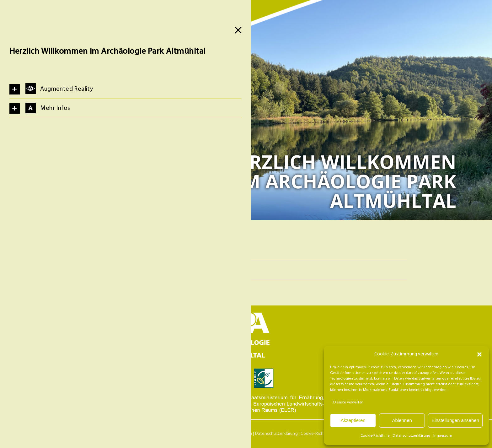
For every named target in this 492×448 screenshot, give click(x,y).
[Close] (238, 30)
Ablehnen (402, 420)
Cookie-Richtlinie (375, 436)
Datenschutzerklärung (411, 436)
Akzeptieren (353, 420)
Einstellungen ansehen (455, 420)
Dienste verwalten (348, 402)
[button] (479, 354)
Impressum (443, 436)
